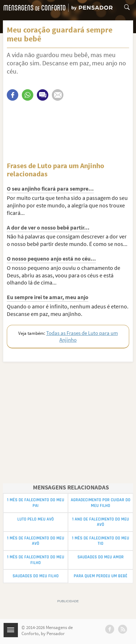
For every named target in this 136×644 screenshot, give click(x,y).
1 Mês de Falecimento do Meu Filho (36, 560)
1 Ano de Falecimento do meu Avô (100, 522)
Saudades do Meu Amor (100, 557)
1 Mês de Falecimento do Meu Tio (101, 541)
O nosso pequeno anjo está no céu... (51, 258)
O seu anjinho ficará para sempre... (50, 188)
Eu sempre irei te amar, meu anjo (48, 297)
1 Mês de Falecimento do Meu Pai (36, 503)
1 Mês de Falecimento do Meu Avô (36, 541)
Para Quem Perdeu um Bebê (101, 576)
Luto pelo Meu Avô (35, 519)
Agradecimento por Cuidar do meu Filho (101, 503)
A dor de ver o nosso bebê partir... (48, 227)
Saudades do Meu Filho (36, 576)
